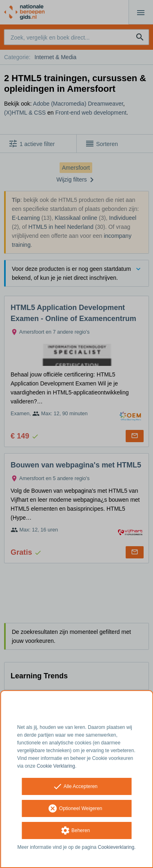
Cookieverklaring (116, 847)
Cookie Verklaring (56, 766)
